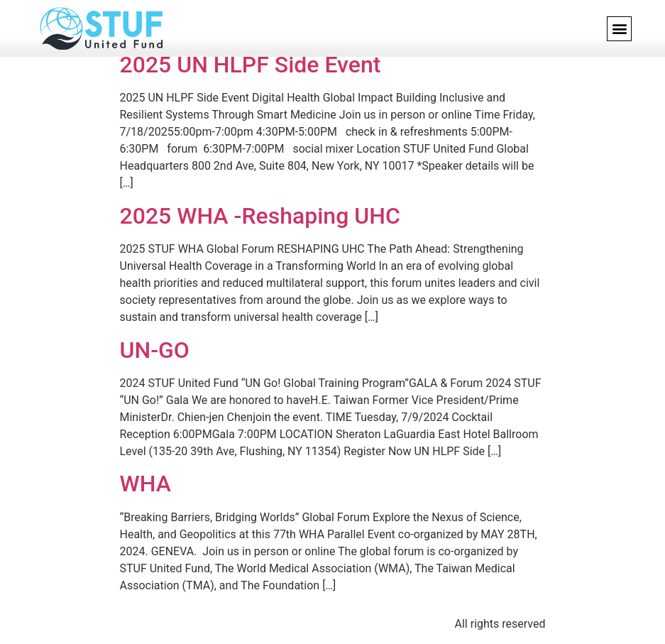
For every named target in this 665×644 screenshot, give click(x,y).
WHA (145, 484)
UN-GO (155, 350)
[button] (619, 29)
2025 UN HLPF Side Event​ (251, 65)
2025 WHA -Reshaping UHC (260, 216)
